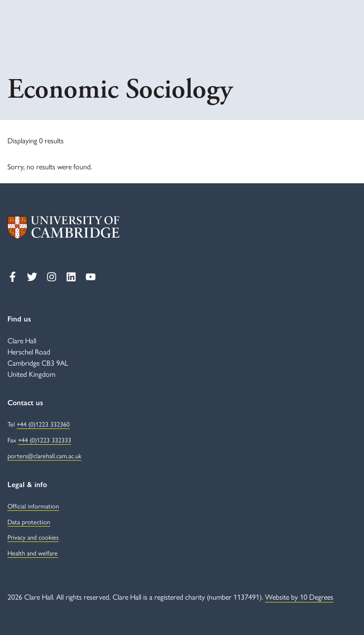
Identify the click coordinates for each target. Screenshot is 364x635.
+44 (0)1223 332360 (43, 424)
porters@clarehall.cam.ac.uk (44, 455)
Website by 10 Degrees (299, 597)
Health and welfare (33, 553)
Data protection (29, 521)
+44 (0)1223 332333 (45, 440)
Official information (33, 506)
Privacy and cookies (33, 537)
